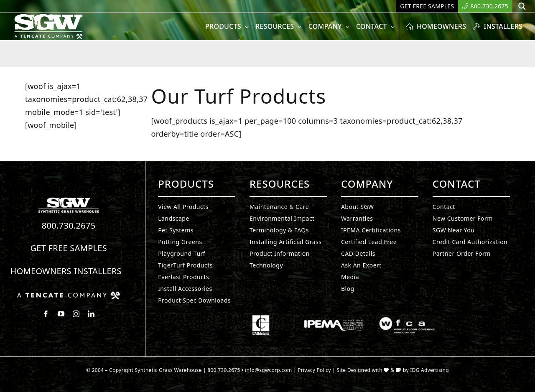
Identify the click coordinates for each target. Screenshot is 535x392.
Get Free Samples (69, 248)
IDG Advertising (429, 370)
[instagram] (76, 314)
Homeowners (41, 271)
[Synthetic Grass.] (69, 295)
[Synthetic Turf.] (69, 200)
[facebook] (46, 314)
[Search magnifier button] (522, 6)
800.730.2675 (69, 225)
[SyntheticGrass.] (48, 17)
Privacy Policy (314, 370)
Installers (98, 271)
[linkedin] (91, 314)
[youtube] (61, 314)
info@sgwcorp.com (268, 370)
